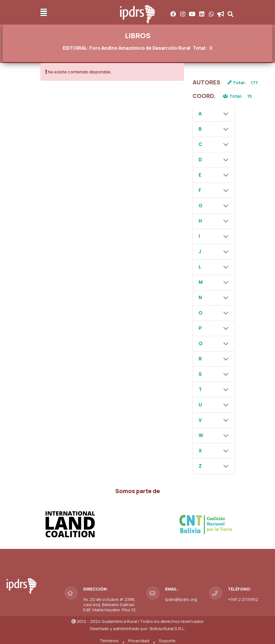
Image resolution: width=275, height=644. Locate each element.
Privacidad (139, 641)
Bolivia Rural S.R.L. (168, 629)
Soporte (167, 641)
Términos (109, 641)
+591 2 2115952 (243, 599)
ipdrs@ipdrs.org (181, 599)
